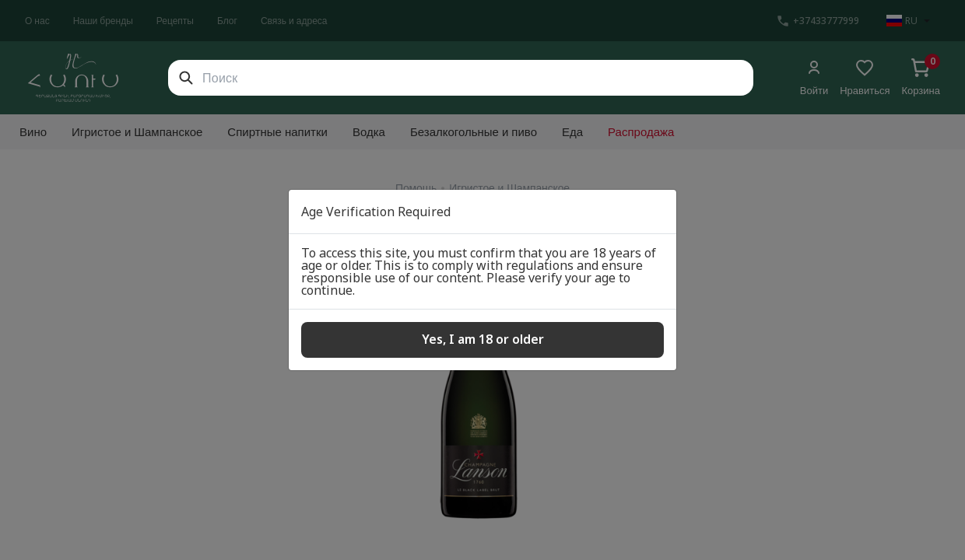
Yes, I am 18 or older (483, 339)
